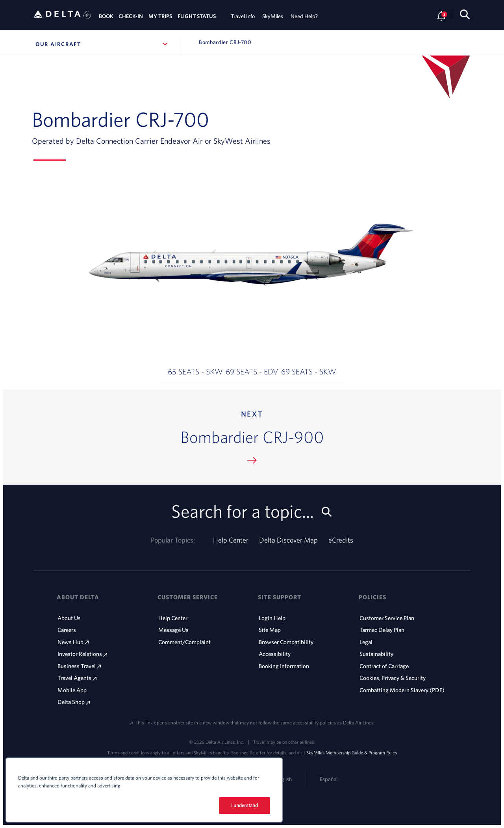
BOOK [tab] (106, 16)
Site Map (270, 630)
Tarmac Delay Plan (382, 630)
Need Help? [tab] (304, 16)
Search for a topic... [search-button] (252, 511)
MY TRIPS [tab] (160, 16)
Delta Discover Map (288, 540)
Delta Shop (74, 702)
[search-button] (465, 16)
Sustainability (376, 654)
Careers (67, 630)
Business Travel (79, 666)
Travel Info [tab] (243, 16)
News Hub (73, 642)
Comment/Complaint (184, 642)
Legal (366, 642)
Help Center (231, 540)
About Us (69, 618)
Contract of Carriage (384, 666)
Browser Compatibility (286, 642)
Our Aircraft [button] (102, 44)
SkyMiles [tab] (273, 16)
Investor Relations (82, 654)
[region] (144, 790)
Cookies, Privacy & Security (393, 678)
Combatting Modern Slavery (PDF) (402, 690)
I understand (245, 805)
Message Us (173, 630)
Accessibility (275, 654)
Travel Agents (77, 678)
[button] (195, 355)
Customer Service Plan (387, 618)
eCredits (341, 540)
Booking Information (284, 666)
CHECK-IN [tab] (131, 16)
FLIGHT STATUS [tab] (197, 16)
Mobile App (72, 690)
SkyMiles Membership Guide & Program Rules (352, 752)
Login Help (272, 618)
